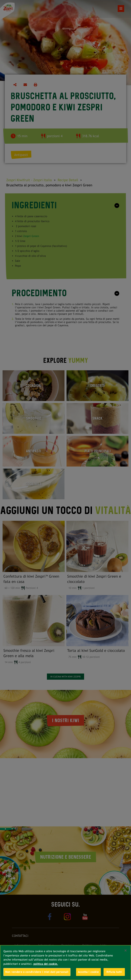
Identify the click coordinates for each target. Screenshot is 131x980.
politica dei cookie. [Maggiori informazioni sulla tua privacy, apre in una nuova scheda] (46, 964)
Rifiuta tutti (114, 972)
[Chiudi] (126, 950)
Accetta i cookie (88, 972)
